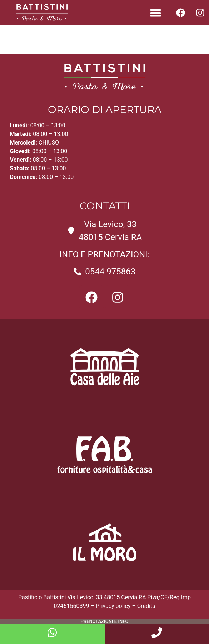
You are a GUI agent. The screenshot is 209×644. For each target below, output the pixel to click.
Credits (146, 606)
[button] (156, 13)
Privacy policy (113, 606)
